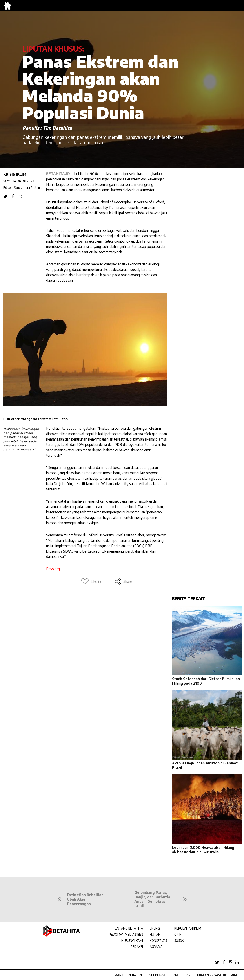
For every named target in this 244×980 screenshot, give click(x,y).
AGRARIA (156, 947)
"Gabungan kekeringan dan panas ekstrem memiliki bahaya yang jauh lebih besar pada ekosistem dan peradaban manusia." (21, 439)
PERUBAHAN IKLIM (188, 928)
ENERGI (155, 928)
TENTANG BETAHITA (128, 928)
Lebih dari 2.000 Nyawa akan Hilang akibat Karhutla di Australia (203, 850)
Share (123, 582)
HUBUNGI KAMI (132, 941)
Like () (91, 582)
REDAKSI (137, 947)
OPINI (178, 934)
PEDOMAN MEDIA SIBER (126, 934)
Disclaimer (232, 975)
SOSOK (179, 941)
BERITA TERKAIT (189, 598)
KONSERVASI (159, 941)
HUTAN (155, 934)
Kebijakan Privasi (207, 975)
